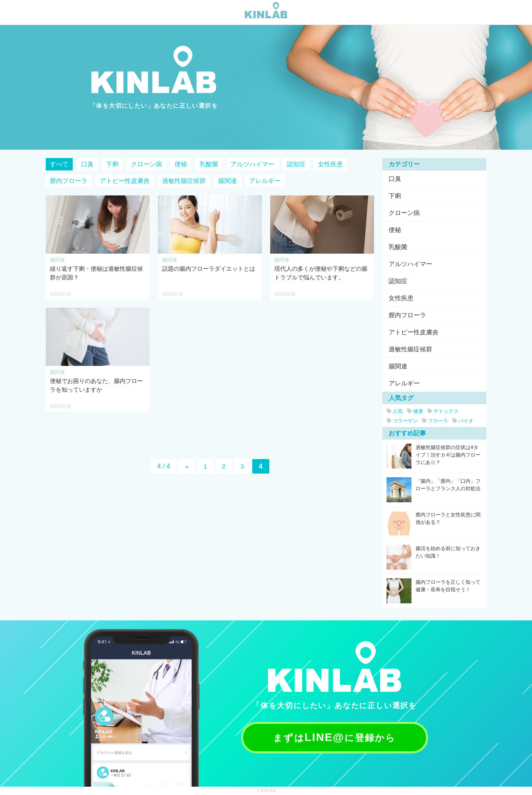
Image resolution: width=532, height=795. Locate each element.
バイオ (463, 421)
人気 (395, 411)
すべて (59, 164)
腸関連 (228, 181)
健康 (415, 411)
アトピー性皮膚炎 (125, 181)
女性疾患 (330, 164)
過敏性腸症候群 (184, 181)
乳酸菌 (209, 164)
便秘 (181, 164)
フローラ (435, 421)
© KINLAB (266, 791)
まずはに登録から (335, 737)
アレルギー (265, 181)
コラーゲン (402, 421)
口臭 (87, 164)
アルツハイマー (252, 164)
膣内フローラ (69, 181)
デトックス (443, 411)
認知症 (296, 164)
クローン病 (147, 164)
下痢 (112, 164)
